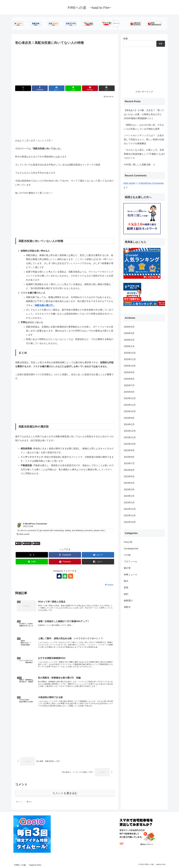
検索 (126, 39)
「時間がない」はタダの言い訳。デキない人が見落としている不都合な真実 (144, 127)
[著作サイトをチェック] (59, 576)
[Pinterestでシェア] (90, 88)
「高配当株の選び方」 (44, 305)
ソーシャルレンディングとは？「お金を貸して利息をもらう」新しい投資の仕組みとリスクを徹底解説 (144, 139)
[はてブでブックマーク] (57, 88)
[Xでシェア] (23, 88)
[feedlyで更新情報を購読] (65, 576)
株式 (18, 543)
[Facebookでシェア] (40, 88)
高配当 (36, 543)
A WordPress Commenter (151, 183)
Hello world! (129, 183)
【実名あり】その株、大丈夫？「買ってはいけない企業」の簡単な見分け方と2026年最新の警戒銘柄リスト (144, 114)
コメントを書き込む (65, 793)
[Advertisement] (65, 64)
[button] (107, 88)
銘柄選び (27, 543)
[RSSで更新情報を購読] (71, 576)
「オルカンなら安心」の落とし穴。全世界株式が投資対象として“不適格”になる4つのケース (144, 154)
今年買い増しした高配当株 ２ (139, 165)
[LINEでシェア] (73, 88)
